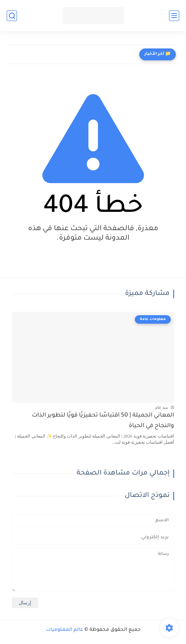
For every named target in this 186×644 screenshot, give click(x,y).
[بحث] (12, 16)
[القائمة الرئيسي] (174, 16)
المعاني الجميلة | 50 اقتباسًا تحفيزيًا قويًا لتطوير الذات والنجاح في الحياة (103, 421)
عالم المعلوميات (65, 630)
